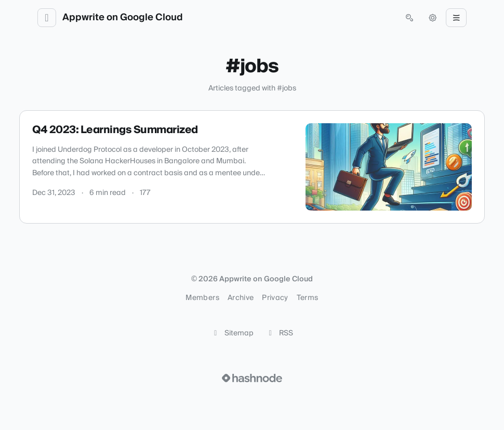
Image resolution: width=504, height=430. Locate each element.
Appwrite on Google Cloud (123, 18)
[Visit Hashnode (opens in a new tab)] (252, 378)
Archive (241, 298)
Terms (308, 298)
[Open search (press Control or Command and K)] (409, 18)
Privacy (275, 298)
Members (202, 298)
